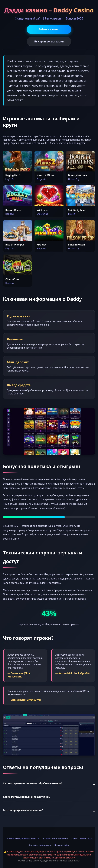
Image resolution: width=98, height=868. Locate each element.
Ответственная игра (82, 838)
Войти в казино (49, 29)
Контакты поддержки (40, 845)
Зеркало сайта (62, 845)
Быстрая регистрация (49, 41)
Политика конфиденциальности (22, 838)
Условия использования (55, 838)
